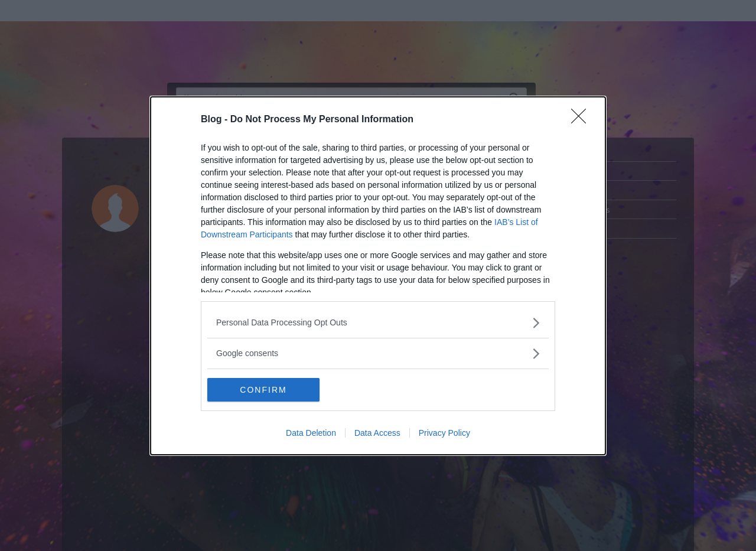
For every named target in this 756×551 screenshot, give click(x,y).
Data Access (377, 433)
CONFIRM (263, 390)
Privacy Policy (444, 433)
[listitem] (378, 323)
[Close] (582, 120)
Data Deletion (311, 433)
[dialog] (378, 276)
